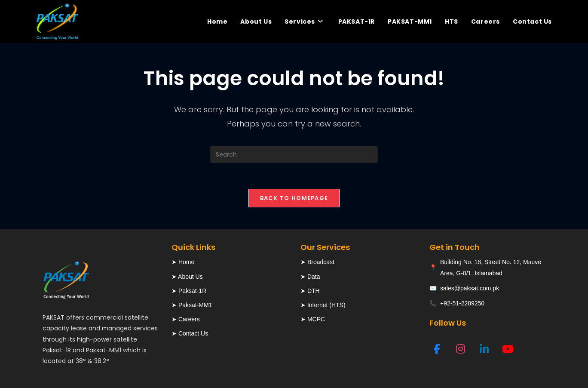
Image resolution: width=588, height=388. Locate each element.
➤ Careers (186, 319)
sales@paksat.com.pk (470, 288)
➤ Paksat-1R (189, 291)
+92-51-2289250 (462, 303)
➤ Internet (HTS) (323, 305)
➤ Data (310, 277)
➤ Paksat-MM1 (192, 305)
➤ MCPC (313, 319)
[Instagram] (461, 349)
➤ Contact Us (190, 333)
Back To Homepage (294, 198)
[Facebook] (437, 349)
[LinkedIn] (484, 349)
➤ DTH (310, 291)
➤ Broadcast (317, 262)
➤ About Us (187, 277)
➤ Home (183, 262)
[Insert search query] (294, 154)
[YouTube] (508, 349)
